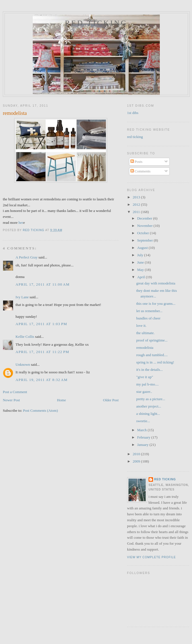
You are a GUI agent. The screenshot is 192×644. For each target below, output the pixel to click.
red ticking (96, 23)
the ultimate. (145, 333)
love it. (141, 326)
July (141, 255)
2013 (137, 197)
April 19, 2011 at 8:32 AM (42, 380)
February (144, 437)
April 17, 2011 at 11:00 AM (43, 284)
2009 (137, 461)
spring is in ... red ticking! (155, 362)
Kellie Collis (25, 337)
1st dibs (133, 113)
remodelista (145, 348)
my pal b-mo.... (147, 384)
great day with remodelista (156, 283)
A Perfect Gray (27, 257)
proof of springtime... (152, 340)
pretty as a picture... (151, 399)
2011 (137, 212)
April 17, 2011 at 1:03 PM (41, 324)
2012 (137, 204)
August (143, 248)
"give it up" (145, 377)
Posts (137, 162)
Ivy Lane (22, 297)
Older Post (111, 400)
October (144, 233)
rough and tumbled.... (152, 355)
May (141, 270)
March (142, 430)
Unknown (23, 364)
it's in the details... (149, 370)
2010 (137, 454)
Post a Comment (15, 392)
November (145, 226)
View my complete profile (151, 557)
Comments (141, 171)
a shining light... (148, 414)
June (141, 262)
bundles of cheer (148, 318)
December (145, 218)
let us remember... (149, 311)
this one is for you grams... (156, 304)
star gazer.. (144, 392)
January (143, 445)
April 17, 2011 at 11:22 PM (42, 352)
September (146, 240)
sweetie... (143, 421)
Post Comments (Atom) (41, 410)
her (21, 223)
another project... (149, 406)
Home (62, 400)
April (142, 277)
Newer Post (11, 400)
